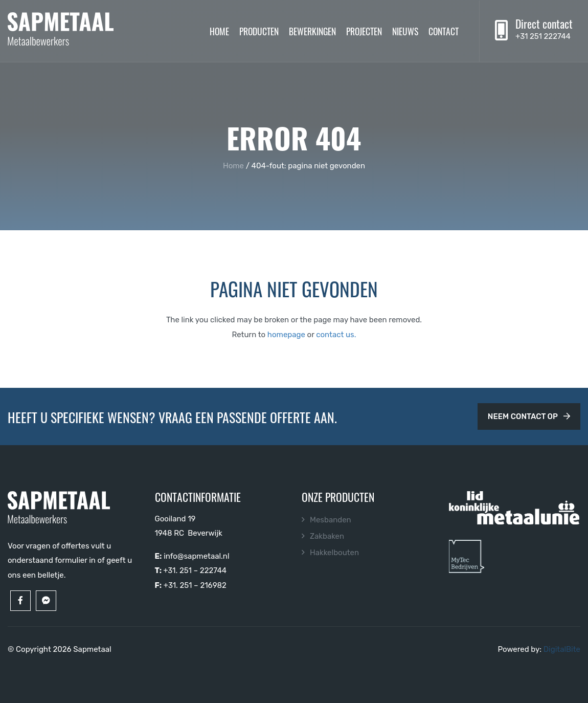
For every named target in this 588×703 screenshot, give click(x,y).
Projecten (364, 31)
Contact (444, 31)
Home (219, 31)
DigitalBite (562, 649)
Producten (259, 31)
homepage (286, 335)
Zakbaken (327, 536)
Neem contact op (529, 416)
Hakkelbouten (334, 553)
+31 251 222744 (543, 36)
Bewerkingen (312, 31)
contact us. (336, 335)
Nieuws (405, 31)
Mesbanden (331, 520)
